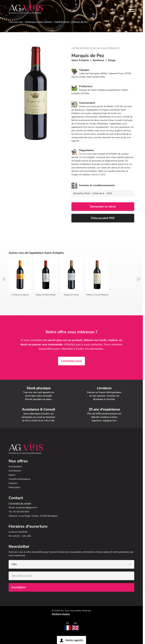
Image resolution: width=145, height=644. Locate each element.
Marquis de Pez (80, 22)
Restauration (15, 467)
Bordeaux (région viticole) (39, 22)
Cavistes (13, 483)
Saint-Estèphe (62, 22)
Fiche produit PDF (103, 218)
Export (12, 475)
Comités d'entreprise (20, 479)
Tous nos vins (16, 22)
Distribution (15, 471)
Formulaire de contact (20, 503)
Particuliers (15, 487)
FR (68, 623)
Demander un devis (103, 207)
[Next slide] (139, 279)
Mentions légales (61, 614)
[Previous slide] (4, 279)
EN (75, 623)
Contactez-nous (71, 361)
